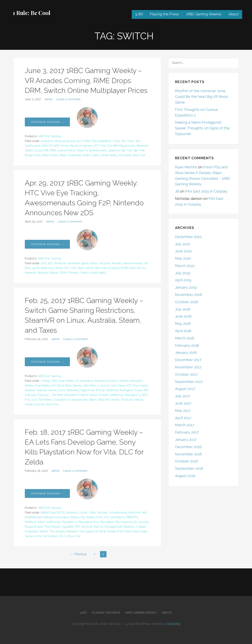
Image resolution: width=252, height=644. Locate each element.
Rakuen (54, 273)
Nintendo (31, 273)
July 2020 (183, 244)
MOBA (125, 268)
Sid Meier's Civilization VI (55, 400)
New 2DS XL (138, 268)
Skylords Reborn (92, 527)
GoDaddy (173, 624)
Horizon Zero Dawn (113, 385)
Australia (100, 381)
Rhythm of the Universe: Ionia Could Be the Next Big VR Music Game (202, 97)
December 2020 (188, 237)
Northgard (126, 390)
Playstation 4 (133, 395)
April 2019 (183, 280)
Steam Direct (50, 155)
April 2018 (183, 331)
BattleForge (48, 512)
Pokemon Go (129, 522)
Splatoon (114, 150)
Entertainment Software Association (47, 517)
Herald (59, 268)
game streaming (43, 268)
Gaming (56, 136)
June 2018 (183, 316)
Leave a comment (68, 99)
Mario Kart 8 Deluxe (107, 268)
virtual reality (109, 155)
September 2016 (189, 468)
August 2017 (185, 389)
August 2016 (185, 476)
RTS (27, 400)
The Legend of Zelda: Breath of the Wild (105, 531)
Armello (117, 263)
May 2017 (183, 411)
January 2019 (186, 287)
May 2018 (183, 324)
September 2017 (189, 382)
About (234, 14)
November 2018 (188, 295)
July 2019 (183, 273)
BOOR (61, 512)
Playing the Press (164, 14)
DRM (57, 146)
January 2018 (186, 353)
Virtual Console (35, 404)
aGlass (94, 263)
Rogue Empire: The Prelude (42, 527)
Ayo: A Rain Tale (87, 141)
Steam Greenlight (70, 155)
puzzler (144, 522)
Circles (83, 512)
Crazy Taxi (119, 141)
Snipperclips (80, 400)
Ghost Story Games (69, 385)
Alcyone (105, 263)
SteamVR (104, 400)
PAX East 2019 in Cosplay (206, 191)
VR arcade (125, 155)
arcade (71, 141)
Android (60, 141)
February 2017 (187, 432)
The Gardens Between (63, 531)
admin (49, 99)
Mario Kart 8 (85, 268)
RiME (53, 150)
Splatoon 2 (130, 527)
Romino (74, 273)
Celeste (124, 381)
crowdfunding (118, 512)
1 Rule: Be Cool (32, 13)
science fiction (66, 150)
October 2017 (186, 374)
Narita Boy (73, 390)
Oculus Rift (41, 150)
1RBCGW (44, 136)
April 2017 (183, 418)
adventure (47, 141)
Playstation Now (89, 522)
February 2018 (187, 345)
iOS (109, 146)
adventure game (78, 263)
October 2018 (186, 302)
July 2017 (183, 396)
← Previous (79, 554)
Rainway (43, 273)
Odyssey (30, 395)
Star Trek (127, 150)
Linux (62, 390)
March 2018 (185, 338)
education (136, 381)
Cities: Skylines (98, 512)
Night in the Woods (93, 390)
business (112, 381)
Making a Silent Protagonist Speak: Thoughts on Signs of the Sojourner (202, 128)
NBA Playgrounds (124, 146)
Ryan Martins (186, 167)
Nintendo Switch (35, 522)
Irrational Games (47, 390)
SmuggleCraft (113, 527)
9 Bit (139, 14)
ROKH (64, 273)
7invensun (60, 263)
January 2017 (186, 440)
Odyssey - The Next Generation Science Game (67, 395)
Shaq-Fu (82, 150)
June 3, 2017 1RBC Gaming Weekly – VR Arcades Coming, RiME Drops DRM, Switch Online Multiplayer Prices (86, 80)
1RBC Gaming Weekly (204, 14)
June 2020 (183, 251)
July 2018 (183, 309)
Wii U (63, 536)
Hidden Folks (94, 517)
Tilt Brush (127, 400)
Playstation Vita (110, 522)
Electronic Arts (138, 512)
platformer (117, 395)
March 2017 (185, 425)
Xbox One (139, 155)
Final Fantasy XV (45, 385)
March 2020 (185, 266)
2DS (43, 263)
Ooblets (104, 395)
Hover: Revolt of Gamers (77, 146)
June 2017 (183, 403)
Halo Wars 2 (91, 385)
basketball (105, 141)
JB (177, 191)
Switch (87, 155)
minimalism (117, 517)
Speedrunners (98, 150)
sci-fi (34, 400)
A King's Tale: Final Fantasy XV (60, 381)
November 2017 (188, 367)
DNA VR (47, 146)
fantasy (29, 385)
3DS (50, 263)
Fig (83, 517)
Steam (93, 400)
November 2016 (188, 454)
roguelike (67, 527)
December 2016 (188, 447)
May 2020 (183, 258)
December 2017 (188, 360)
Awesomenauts (133, 263)
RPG (145, 395)
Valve (96, 155)
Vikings (139, 400)
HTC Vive (100, 146)
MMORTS (132, 517)
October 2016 (186, 461)
